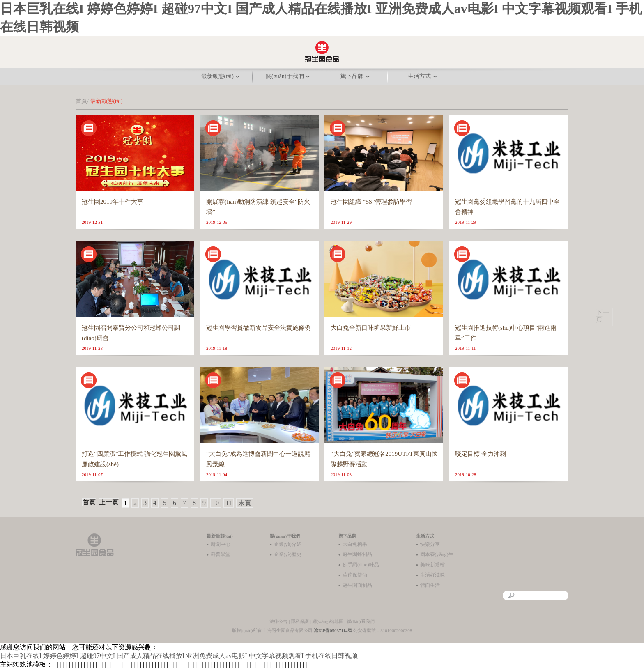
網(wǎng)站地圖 (328, 621)
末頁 (245, 503)
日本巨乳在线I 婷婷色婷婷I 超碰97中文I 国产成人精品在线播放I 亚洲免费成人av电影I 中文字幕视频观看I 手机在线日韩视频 (179, 656)
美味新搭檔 (432, 565)
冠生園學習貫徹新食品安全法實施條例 (259, 328)
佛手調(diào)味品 (361, 565)
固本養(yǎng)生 (437, 554)
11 (229, 503)
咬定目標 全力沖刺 (481, 454)
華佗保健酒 (355, 575)
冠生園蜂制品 (357, 554)
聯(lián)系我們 (361, 621)
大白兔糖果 (355, 544)
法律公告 (278, 621)
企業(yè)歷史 (288, 554)
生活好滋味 (432, 575)
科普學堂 (221, 554)
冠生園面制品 (357, 585)
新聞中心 (221, 544)
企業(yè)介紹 (288, 544)
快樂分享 (430, 544)
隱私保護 (300, 621)
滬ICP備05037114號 (333, 630)
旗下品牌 (347, 536)
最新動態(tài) (220, 536)
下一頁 (603, 316)
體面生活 (430, 585)
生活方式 (425, 536)
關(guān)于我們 (285, 536)
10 (216, 503)
